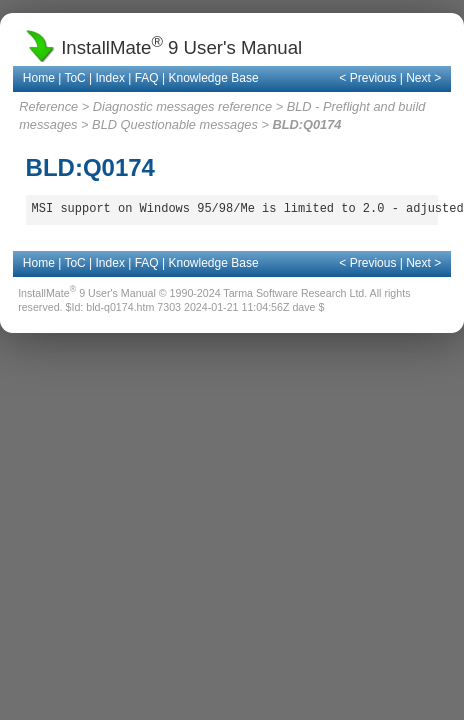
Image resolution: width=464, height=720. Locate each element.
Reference (48, 106)
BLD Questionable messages (175, 124)
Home (39, 78)
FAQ (147, 78)
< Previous (367, 78)
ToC (74, 78)
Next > (423, 78)
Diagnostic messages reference (182, 106)
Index (110, 78)
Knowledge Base (214, 78)
